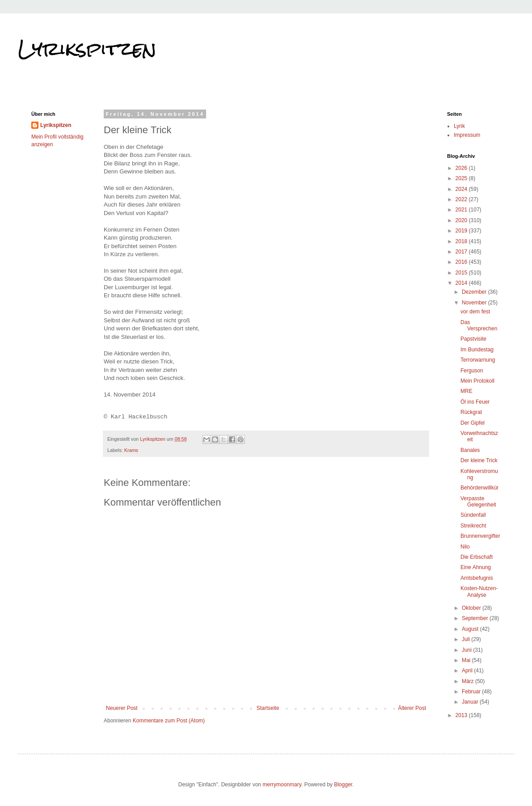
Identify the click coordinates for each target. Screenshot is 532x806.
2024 (462, 189)
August (471, 629)
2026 (462, 168)
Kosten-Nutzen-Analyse (479, 591)
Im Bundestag (477, 350)
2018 (462, 241)
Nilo (465, 547)
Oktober (472, 608)
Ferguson (472, 371)
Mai (467, 660)
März (469, 681)
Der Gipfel (473, 423)
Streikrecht (473, 526)
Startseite (268, 708)
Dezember (475, 292)
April (468, 671)
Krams (131, 450)
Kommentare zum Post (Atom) (169, 721)
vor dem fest (475, 312)
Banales (470, 450)
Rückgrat (471, 412)
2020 (462, 220)
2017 (462, 252)
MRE (467, 391)
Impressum (467, 135)
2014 (462, 283)
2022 (462, 199)
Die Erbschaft (477, 557)
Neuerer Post (122, 708)
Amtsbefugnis (477, 578)
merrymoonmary (282, 785)
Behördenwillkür (479, 488)
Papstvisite (473, 339)
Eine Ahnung (476, 567)
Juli (467, 639)
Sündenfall (473, 515)
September (476, 618)
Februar (472, 692)
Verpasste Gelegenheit (478, 502)
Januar (471, 702)
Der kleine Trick (479, 460)
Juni (467, 650)
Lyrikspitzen (87, 49)
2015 (462, 273)
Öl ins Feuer (475, 402)
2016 (462, 262)
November (475, 303)
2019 (462, 231)
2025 (462, 178)
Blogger (343, 785)
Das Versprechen (479, 325)
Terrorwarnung (478, 360)
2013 (462, 715)
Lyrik (459, 126)
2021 (462, 210)
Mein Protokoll (477, 381)
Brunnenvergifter (480, 536)
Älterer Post (412, 708)
